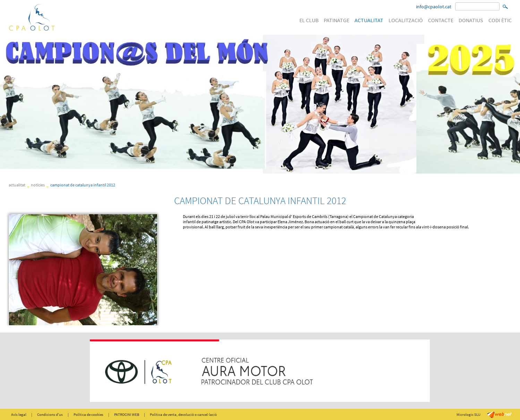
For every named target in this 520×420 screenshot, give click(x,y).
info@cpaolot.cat (434, 7)
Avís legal (19, 414)
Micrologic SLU (468, 414)
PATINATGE (336, 20)
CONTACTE (441, 20)
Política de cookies (88, 414)
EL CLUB (309, 20)
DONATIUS (471, 20)
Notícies (38, 185)
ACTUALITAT (369, 20)
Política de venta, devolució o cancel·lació (183, 414)
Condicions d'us (50, 414)
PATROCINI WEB (127, 414)
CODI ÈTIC (500, 20)
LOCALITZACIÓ (406, 20)
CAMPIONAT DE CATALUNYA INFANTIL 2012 (83, 185)
